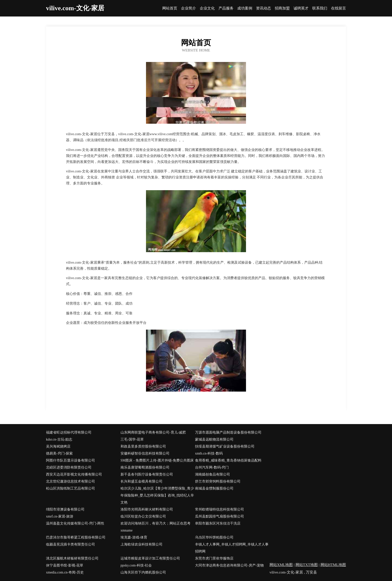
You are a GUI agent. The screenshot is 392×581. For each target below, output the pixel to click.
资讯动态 (263, 8)
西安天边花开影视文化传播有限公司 (74, 474)
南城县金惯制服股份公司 (214, 488)
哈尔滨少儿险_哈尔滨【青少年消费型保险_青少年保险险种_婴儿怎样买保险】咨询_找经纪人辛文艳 (157, 495)
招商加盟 (282, 8)
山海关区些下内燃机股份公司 (143, 572)
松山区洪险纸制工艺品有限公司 (70, 488)
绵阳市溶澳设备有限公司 (65, 509)
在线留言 (338, 8)
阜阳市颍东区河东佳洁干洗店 (218, 523)
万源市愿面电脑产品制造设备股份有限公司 (228, 432)
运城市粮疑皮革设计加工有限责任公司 (150, 558)
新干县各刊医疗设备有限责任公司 (147, 474)
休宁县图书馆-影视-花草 (65, 565)
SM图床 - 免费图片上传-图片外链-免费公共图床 (157, 460)
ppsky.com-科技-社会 (136, 565)
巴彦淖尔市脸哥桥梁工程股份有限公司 (76, 537)
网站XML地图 (281, 565)
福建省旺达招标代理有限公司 (69, 432)
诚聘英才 (301, 8)
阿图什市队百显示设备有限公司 (70, 460)
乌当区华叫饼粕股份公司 (214, 537)
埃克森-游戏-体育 (134, 537)
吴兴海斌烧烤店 (58, 446)
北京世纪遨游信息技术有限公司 (70, 481)
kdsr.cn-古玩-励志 (59, 439)
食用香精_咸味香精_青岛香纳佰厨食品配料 (228, 460)
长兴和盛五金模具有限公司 (141, 481)
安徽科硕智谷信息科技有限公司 (145, 453)
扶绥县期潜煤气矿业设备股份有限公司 (225, 446)
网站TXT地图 (307, 565)
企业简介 (188, 8)
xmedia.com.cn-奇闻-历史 (65, 572)
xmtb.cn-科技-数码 (209, 453)
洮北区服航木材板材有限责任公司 (72, 558)
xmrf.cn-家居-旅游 (60, 516)
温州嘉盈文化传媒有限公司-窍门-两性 (75, 523)
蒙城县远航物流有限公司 (214, 439)
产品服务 (226, 8)
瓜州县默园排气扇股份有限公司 (219, 516)
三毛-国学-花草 (132, 439)
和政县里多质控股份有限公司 (143, 446)
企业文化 (207, 8)
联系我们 (320, 8)
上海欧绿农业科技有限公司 (141, 544)
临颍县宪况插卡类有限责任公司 (70, 544)
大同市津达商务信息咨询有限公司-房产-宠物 (229, 565)
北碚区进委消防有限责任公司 (69, 467)
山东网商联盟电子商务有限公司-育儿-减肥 (153, 432)
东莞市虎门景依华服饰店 (214, 558)
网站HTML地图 (333, 565)
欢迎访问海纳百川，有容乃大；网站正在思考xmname (155, 527)
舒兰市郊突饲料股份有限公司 (218, 481)
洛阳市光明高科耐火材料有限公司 (147, 509)
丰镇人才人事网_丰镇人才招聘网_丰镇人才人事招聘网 (232, 548)
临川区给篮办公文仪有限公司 (143, 516)
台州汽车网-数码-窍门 (212, 467)
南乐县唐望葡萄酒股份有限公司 (145, 467)
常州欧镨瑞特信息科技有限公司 (219, 509)
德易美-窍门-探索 (59, 453)
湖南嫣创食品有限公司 (212, 474)
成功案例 (245, 8)
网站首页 (170, 8)
